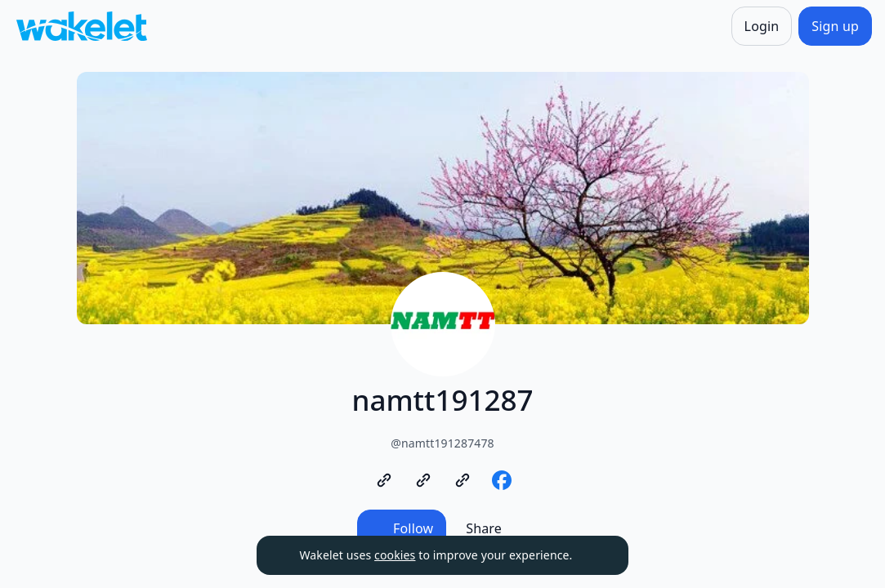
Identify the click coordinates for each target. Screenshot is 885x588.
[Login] (762, 26)
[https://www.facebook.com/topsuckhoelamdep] (502, 480)
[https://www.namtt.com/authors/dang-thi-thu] (463, 480)
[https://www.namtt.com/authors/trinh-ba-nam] (423, 480)
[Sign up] (835, 26)
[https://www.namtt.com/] (384, 480)
